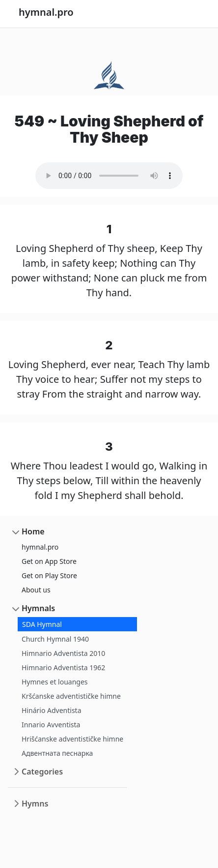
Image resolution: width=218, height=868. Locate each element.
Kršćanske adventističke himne (71, 696)
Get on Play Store (49, 575)
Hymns (35, 804)
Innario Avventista (51, 725)
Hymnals (38, 608)
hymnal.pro (40, 547)
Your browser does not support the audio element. (109, 176)
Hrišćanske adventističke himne (72, 739)
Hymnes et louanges (55, 682)
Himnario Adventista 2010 (63, 653)
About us (36, 590)
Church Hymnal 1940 (55, 639)
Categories (42, 772)
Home (33, 531)
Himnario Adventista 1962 (63, 667)
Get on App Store (49, 561)
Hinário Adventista (52, 710)
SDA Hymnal (42, 624)
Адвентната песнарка (57, 753)
